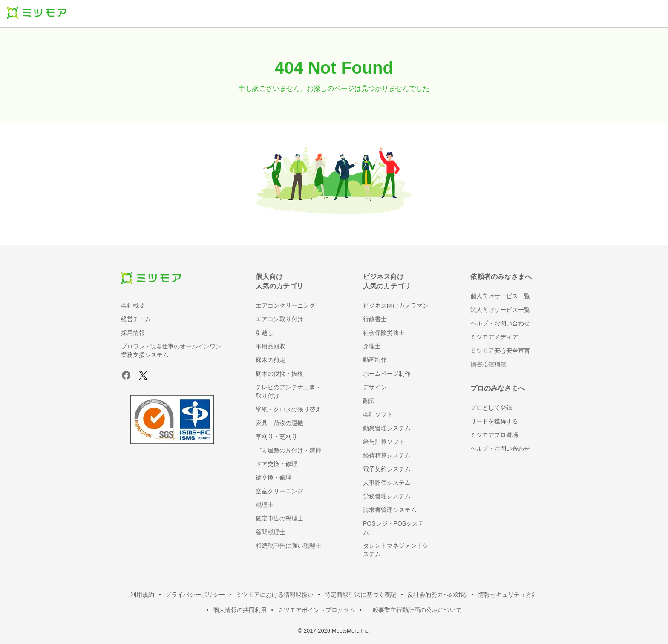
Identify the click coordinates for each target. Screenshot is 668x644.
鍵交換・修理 (274, 477)
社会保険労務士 (384, 333)
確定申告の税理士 (279, 518)
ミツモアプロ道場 (494, 435)
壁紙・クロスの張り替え (288, 409)
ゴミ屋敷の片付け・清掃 (288, 450)
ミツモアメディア (494, 337)
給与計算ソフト (384, 442)
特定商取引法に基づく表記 (360, 595)
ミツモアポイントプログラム (317, 610)
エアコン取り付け (279, 319)
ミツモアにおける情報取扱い (275, 595)
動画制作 (375, 360)
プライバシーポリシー (195, 595)
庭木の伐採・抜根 (279, 374)
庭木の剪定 (271, 360)
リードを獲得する (494, 421)
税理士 (265, 505)
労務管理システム (387, 496)
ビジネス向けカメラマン (396, 305)
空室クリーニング (279, 491)
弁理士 (372, 346)
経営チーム (136, 319)
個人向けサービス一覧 (500, 296)
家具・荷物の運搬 (279, 423)
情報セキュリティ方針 (508, 595)
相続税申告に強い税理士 (288, 546)
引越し (265, 333)
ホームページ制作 (387, 374)
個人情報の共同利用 (240, 610)
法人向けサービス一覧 (500, 310)
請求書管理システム (390, 510)
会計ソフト (378, 414)
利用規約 (142, 595)
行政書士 (375, 319)
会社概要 (133, 305)
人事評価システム (387, 483)
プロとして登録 (491, 408)
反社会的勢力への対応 (437, 595)
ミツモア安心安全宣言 (500, 351)
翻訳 (369, 401)
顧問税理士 (271, 532)
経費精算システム (387, 455)
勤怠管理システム (387, 428)
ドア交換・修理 (276, 464)
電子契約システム (387, 469)
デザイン (375, 387)
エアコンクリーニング (285, 305)
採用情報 (133, 333)
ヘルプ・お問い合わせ (500, 323)
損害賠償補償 (488, 364)
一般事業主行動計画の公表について (414, 610)
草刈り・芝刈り (276, 437)
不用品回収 (271, 346)
